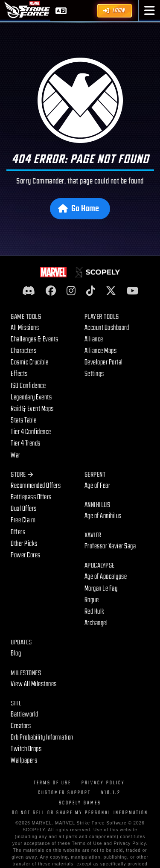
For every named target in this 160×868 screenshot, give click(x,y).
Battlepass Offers (31, 497)
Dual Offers (24, 509)
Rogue (92, 600)
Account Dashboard (107, 328)
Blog (16, 653)
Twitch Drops (26, 749)
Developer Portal (104, 362)
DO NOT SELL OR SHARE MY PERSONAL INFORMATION (80, 813)
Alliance (94, 339)
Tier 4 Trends (26, 443)
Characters (23, 351)
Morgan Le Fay (101, 588)
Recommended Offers (36, 486)
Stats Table (24, 420)
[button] (150, 11)
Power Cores (26, 555)
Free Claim (23, 520)
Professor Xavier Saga (110, 546)
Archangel (96, 623)
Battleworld (25, 714)
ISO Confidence (28, 386)
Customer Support (64, 793)
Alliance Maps (101, 351)
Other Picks (24, 544)
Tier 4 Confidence (31, 432)
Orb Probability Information (42, 737)
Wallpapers (24, 760)
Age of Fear (97, 486)
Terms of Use (52, 783)
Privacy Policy (103, 783)
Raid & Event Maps (32, 409)
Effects (19, 374)
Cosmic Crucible (30, 362)
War (16, 455)
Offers (18, 532)
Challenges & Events (35, 339)
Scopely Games (80, 803)
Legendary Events (31, 397)
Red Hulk (95, 612)
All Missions (25, 328)
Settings (94, 374)
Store (22, 475)
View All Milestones (34, 684)
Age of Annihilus (103, 516)
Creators (21, 726)
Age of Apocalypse (106, 577)
